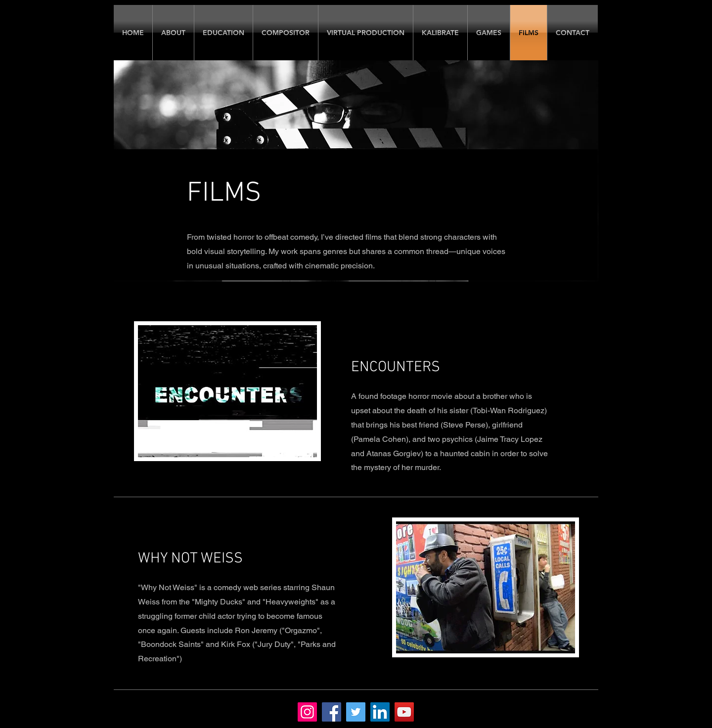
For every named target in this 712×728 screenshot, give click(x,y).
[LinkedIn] (380, 712)
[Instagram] (307, 712)
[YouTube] (404, 712)
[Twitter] (356, 712)
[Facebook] (332, 712)
